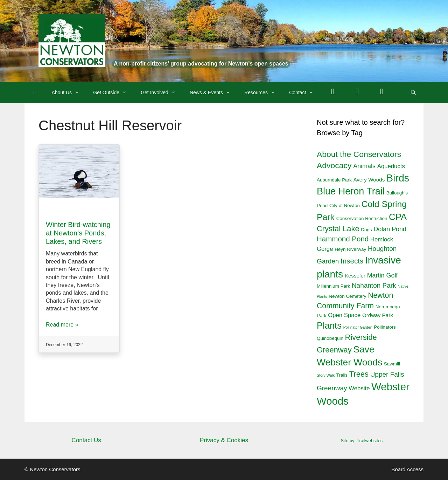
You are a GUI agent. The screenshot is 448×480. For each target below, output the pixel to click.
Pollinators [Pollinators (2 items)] (385, 327)
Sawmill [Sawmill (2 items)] (392, 364)
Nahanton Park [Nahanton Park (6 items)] (374, 285)
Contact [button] (305, 92)
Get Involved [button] (162, 92)
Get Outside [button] (113, 92)
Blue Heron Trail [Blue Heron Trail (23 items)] (351, 191)
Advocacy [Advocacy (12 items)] (334, 165)
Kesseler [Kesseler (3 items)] (355, 276)
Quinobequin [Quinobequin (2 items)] (330, 338)
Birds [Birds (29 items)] (398, 178)
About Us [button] (69, 92)
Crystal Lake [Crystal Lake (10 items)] (338, 229)
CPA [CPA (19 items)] (398, 217)
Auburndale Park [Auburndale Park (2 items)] (334, 180)
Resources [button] (263, 92)
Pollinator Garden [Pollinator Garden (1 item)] (358, 327)
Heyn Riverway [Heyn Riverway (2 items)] (350, 249)
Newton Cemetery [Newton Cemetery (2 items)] (347, 296)
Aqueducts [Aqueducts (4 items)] (391, 166)
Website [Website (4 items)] (359, 388)
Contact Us (86, 440)
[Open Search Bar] (413, 92)
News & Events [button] (213, 92)
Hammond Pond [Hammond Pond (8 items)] (343, 239)
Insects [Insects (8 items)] (352, 261)
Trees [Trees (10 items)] (359, 374)
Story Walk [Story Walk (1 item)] (326, 375)
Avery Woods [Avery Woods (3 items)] (369, 180)
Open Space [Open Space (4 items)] (344, 315)
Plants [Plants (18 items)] (329, 325)
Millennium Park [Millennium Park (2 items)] (333, 286)
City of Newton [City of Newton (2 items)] (345, 205)
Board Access (407, 469)
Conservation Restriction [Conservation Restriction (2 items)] (362, 218)
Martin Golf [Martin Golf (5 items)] (383, 275)
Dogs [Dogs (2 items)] (366, 230)
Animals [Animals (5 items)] (364, 166)
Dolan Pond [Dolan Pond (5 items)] (390, 229)
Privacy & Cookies (224, 440)
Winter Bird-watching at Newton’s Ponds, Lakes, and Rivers (78, 233)
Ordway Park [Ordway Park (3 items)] (378, 315)
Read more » (62, 325)
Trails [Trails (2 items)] (342, 375)
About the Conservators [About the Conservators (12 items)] (359, 154)
